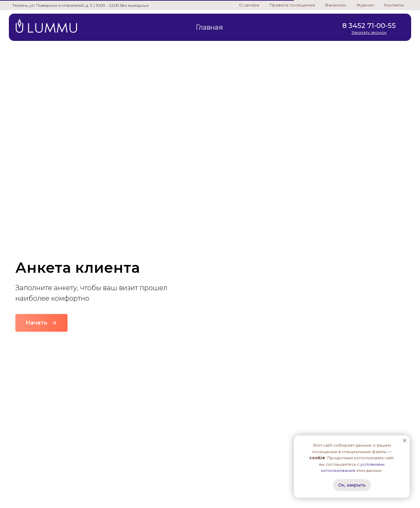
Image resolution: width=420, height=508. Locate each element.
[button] (369, 32)
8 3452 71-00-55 (369, 26)
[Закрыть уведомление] (405, 440)
